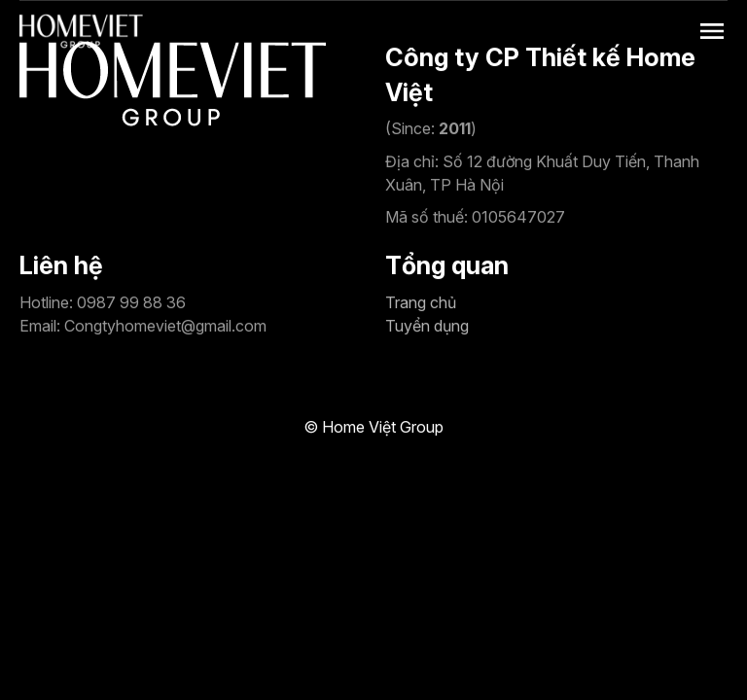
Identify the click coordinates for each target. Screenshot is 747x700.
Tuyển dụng (427, 326)
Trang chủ (421, 302)
